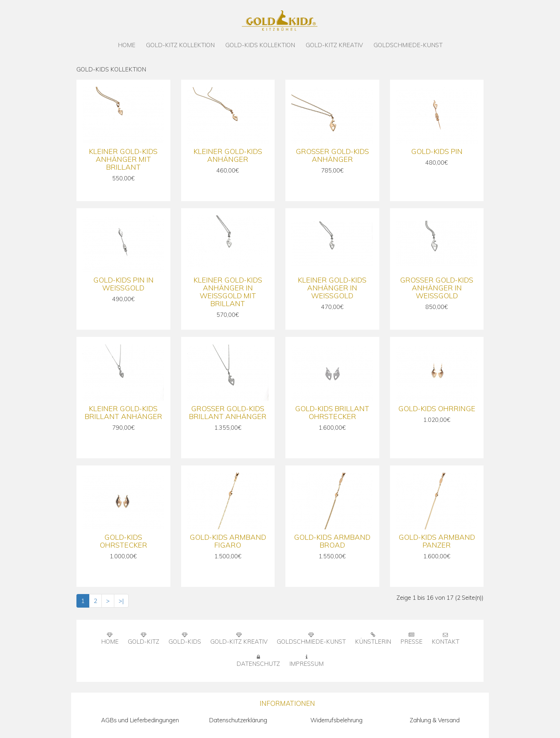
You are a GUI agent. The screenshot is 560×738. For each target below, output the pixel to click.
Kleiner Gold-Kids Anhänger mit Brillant (123, 159)
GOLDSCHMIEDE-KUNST (408, 45)
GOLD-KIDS (185, 639)
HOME (127, 45)
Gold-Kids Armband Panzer (437, 541)
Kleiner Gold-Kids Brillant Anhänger (123, 412)
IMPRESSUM (306, 661)
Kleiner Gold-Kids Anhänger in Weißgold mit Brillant (228, 292)
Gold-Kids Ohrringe (437, 408)
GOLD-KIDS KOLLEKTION (260, 45)
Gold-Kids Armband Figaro (228, 541)
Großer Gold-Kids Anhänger (332, 155)
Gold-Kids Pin (437, 151)
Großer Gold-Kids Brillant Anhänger (228, 412)
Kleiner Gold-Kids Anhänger (228, 155)
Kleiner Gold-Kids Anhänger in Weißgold (332, 288)
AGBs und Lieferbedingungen (140, 720)
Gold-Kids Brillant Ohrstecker (332, 412)
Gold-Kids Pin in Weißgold (123, 284)
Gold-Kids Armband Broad (332, 541)
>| (121, 601)
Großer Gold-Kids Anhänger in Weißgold (437, 288)
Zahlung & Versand (435, 720)
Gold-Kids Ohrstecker (123, 541)
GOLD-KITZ (144, 639)
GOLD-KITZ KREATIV (334, 45)
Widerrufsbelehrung (336, 720)
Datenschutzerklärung (238, 720)
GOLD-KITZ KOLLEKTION (180, 45)
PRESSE (411, 639)
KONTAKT (446, 639)
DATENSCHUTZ (258, 661)
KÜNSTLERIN (373, 639)
